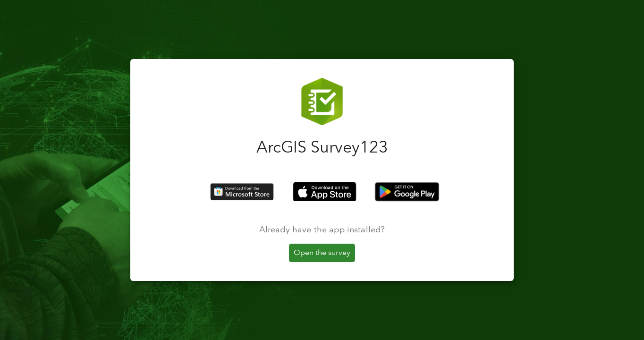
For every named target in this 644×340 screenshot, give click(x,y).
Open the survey (322, 252)
